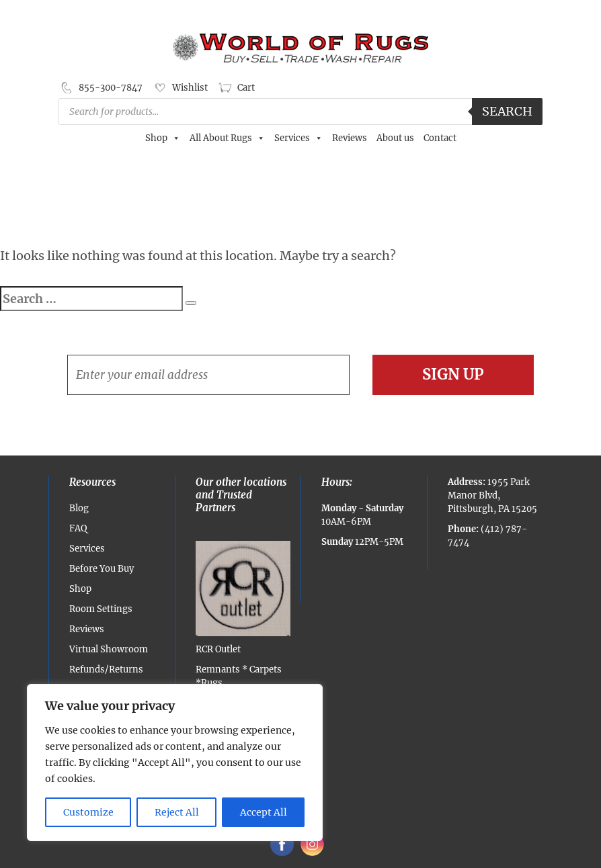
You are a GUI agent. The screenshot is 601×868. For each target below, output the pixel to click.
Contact (440, 138)
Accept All (264, 812)
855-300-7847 (111, 88)
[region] (175, 763)
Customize (88, 812)
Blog (79, 508)
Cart (246, 88)
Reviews (350, 138)
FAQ (78, 528)
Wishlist (190, 88)
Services (298, 138)
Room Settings (101, 609)
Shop (163, 138)
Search (507, 111)
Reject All (177, 812)
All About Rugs (227, 138)
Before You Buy (102, 569)
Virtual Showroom (109, 649)
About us (395, 138)
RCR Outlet (243, 598)
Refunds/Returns (106, 669)
